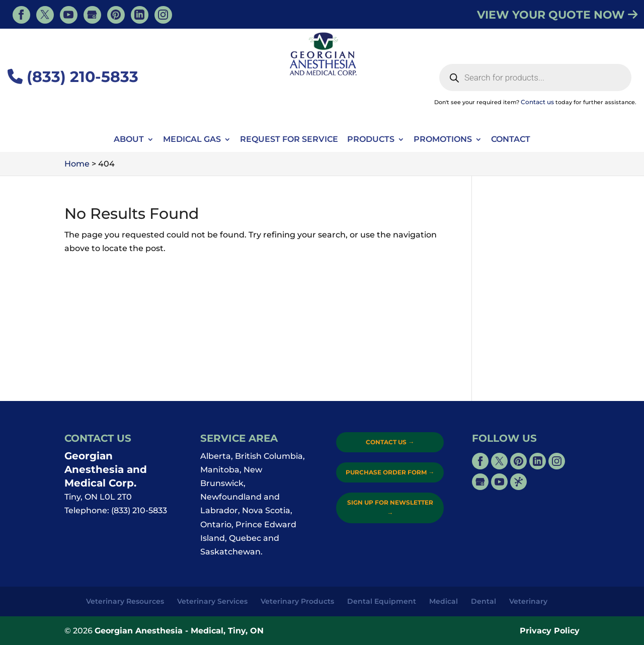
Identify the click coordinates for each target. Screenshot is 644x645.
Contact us (537, 102)
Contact (511, 140)
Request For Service (289, 140)
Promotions (443, 140)
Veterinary (528, 601)
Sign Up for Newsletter (390, 507)
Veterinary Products (297, 601)
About (129, 140)
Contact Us (390, 442)
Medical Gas (192, 140)
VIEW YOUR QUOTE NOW (557, 15)
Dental (484, 601)
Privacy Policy (550, 631)
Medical (444, 601)
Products (371, 140)
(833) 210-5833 (73, 77)
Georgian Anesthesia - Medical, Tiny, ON (179, 631)
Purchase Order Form (390, 472)
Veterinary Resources (125, 601)
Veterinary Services (212, 601)
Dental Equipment (382, 601)
